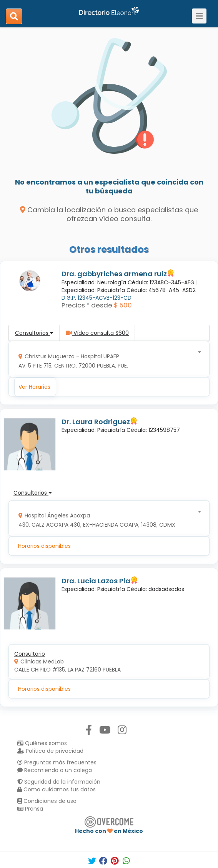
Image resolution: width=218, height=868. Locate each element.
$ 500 (123, 305)
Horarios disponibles (44, 546)
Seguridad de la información (59, 782)
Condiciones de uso (47, 801)
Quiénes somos (42, 743)
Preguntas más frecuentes (57, 762)
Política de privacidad (50, 751)
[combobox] (107, 359)
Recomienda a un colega (55, 770)
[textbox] (107, 359)
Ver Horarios (34, 387)
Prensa (30, 809)
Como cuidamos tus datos (57, 789)
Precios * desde (87, 305)
